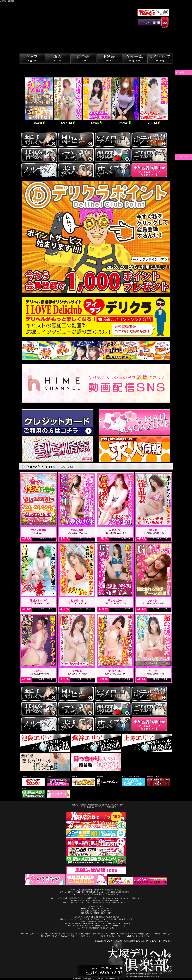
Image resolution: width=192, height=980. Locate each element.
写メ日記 (70, 934)
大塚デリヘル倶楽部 (95, 979)
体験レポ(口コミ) (103, 934)
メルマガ (134, 934)
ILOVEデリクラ (132, 936)
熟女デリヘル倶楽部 (78, 936)
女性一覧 (58, 934)
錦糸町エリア (65, 936)
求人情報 (141, 934)
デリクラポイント (145, 936)
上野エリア (167, 934)
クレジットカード (153, 934)
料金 (47, 934)
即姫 (64, 934)
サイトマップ (120, 936)
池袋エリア (55, 936)
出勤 (51, 934)
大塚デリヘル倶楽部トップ (30, 934)
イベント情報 (79, 934)
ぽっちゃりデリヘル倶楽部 (96, 936)
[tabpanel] (39, 101)
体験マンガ (115, 934)
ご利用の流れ (124, 934)
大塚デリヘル (183, 157)
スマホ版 (110, 936)
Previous (23, 101)
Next (170, 101)
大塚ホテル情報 (91, 934)
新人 (42, 934)
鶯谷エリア (45, 936)
